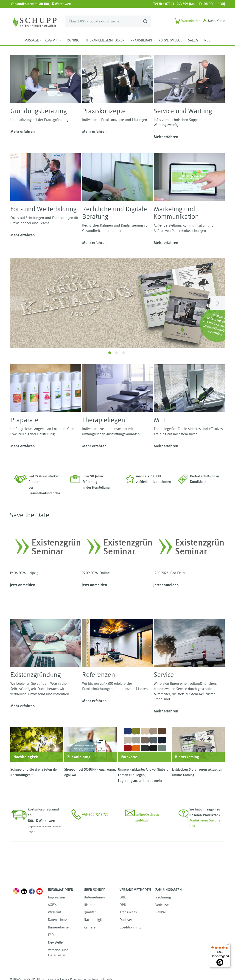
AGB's (52, 905)
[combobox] (108, 21)
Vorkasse (162, 905)
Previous (17, 303)
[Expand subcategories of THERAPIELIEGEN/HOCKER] (126, 40)
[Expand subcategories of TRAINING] (81, 40)
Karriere (90, 928)
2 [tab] (117, 353)
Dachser (126, 920)
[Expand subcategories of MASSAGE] (40, 40)
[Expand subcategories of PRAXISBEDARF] (154, 40)
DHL (123, 898)
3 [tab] (123, 353)
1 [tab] (110, 353)
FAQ (51, 935)
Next (218, 303)
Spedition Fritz (130, 928)
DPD (123, 905)
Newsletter (56, 943)
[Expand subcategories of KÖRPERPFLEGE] (184, 40)
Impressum (56, 898)
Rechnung (163, 898)
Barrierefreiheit (59, 928)
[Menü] (228, 946)
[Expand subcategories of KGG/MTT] (61, 40)
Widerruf (55, 913)
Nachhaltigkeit (95, 920)
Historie (90, 905)
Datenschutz (57, 920)
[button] (214, 21)
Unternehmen (94, 898)
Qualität (90, 913)
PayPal (161, 913)
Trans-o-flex (128, 913)
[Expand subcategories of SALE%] (200, 40)
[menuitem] (33, 41)
